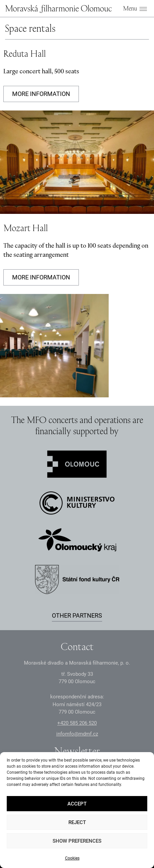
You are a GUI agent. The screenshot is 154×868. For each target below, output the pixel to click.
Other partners (77, 615)
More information (41, 94)
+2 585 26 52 (77, 723)
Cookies (72, 858)
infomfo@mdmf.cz (77, 734)
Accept (77, 804)
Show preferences (77, 841)
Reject (77, 822)
